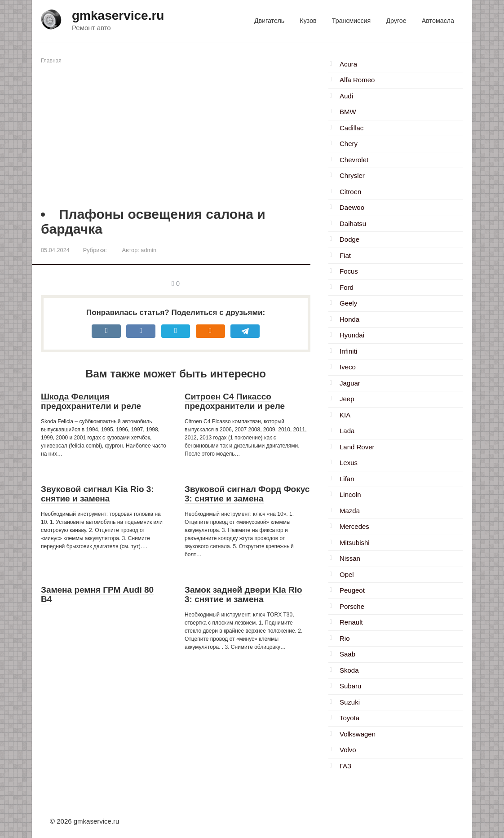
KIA (345, 415)
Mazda (350, 511)
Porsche (352, 606)
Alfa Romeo (357, 80)
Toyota (349, 718)
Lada (347, 431)
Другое (396, 21)
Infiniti (348, 351)
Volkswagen (358, 734)
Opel (347, 574)
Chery (349, 144)
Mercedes (354, 526)
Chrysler (352, 175)
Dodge (349, 239)
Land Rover (357, 447)
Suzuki (350, 702)
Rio (345, 638)
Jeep (347, 399)
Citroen (350, 192)
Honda (349, 319)
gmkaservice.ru (118, 16)
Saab (347, 654)
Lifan (347, 479)
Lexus (349, 463)
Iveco (348, 367)
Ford (347, 287)
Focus (349, 271)
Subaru (350, 686)
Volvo (348, 750)
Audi (346, 96)
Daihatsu (353, 224)
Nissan (350, 558)
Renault (351, 622)
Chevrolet (354, 160)
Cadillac (351, 128)
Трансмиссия (351, 21)
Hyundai (352, 335)
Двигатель (269, 21)
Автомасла (438, 21)
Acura (348, 64)
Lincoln (350, 494)
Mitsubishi (355, 543)
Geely (348, 303)
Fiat (345, 255)
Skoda (349, 670)
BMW (348, 112)
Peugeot (352, 590)
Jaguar (350, 383)
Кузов (308, 21)
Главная (51, 61)
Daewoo (352, 207)
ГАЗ (345, 766)
